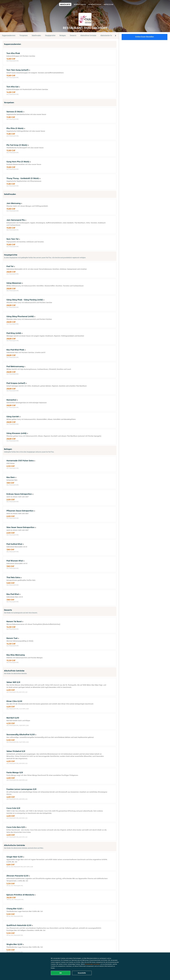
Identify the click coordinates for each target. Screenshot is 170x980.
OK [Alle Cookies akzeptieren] (61, 973)
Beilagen (63, 35)
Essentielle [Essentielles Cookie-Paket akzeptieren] (82, 973)
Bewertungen (80, 4)
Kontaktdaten (95, 4)
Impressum (108, 4)
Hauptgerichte (50, 35)
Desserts (73, 35)
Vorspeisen (24, 35)
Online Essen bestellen (145, 37)
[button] (116, 36)
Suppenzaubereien (9, 35)
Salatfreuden (36, 35)
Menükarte (65, 4)
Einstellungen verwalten (92, 964)
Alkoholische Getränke (109, 35)
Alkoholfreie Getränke (88, 35)
